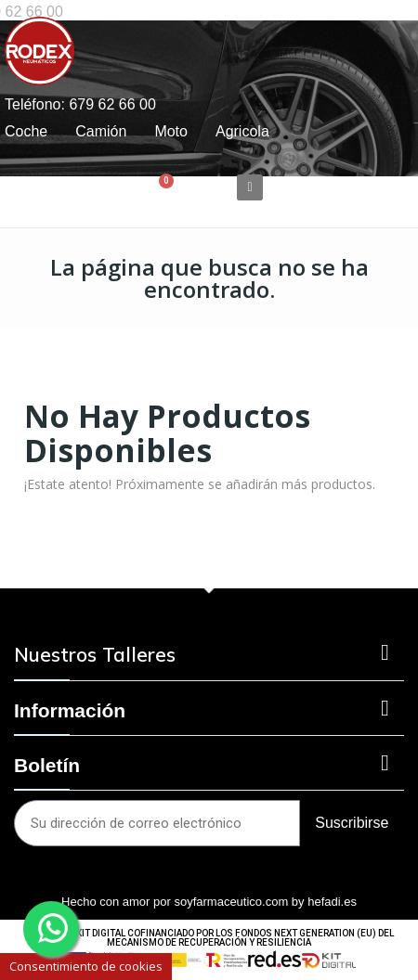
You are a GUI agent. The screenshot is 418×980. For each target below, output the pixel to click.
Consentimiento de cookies (86, 966)
